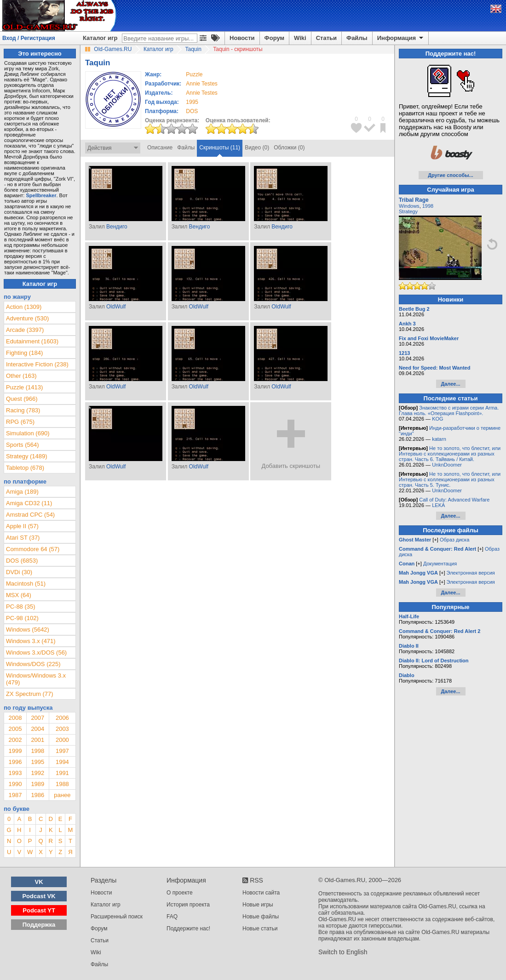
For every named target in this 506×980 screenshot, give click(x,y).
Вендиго (117, 227)
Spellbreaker (41, 195)
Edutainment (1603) (32, 341)
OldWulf (116, 307)
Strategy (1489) (27, 456)
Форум (274, 38)
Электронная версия (471, 573)
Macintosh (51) (26, 584)
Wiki (300, 38)
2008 (15, 718)
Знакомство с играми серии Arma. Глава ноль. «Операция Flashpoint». (449, 410)
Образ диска (454, 540)
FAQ (172, 917)
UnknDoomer (447, 465)
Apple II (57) (22, 526)
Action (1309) (24, 307)
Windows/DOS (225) (33, 664)
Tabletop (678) (25, 468)
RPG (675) (20, 422)
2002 (15, 740)
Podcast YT (39, 910)
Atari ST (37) (23, 538)
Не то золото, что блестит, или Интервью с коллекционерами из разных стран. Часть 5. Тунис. (450, 479)
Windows (409, 206)
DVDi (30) (19, 572)
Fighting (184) (24, 353)
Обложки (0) (289, 148)
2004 (37, 729)
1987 (15, 795)
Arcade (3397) (25, 330)
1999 (15, 751)
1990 (15, 784)
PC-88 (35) (21, 607)
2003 (62, 729)
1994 (62, 762)
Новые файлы (261, 917)
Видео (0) (257, 148)
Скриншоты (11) (220, 148)
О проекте (180, 893)
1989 (37, 784)
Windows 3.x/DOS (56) (36, 652)
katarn (439, 439)
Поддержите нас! (188, 929)
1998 (37, 751)
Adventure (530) (27, 318)
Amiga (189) (22, 492)
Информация (401, 38)
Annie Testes (202, 84)
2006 (62, 718)
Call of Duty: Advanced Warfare (454, 500)
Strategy (408, 211)
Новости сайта (261, 893)
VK (39, 882)
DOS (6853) (22, 561)
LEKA (438, 505)
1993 (15, 773)
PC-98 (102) (22, 618)
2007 (37, 718)
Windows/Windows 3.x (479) (36, 679)
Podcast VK (39, 896)
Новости (242, 38)
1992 (37, 773)
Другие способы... (451, 175)
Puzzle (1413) (24, 387)
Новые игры (258, 905)
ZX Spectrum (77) (30, 694)
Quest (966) (22, 399)
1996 (15, 762)
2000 (62, 740)
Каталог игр (100, 38)
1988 (62, 784)
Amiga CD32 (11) (29, 503)
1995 (192, 102)
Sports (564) (23, 445)
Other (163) (21, 376)
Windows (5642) (28, 630)
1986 (37, 795)
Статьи (326, 38)
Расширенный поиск (117, 917)
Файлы (357, 38)
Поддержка (39, 925)
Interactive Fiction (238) (37, 364)
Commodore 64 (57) (33, 549)
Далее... (450, 384)
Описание (160, 148)
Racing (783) (23, 410)
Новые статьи (260, 929)
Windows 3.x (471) (31, 641)
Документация (440, 564)
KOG (437, 419)
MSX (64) (19, 595)
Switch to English (343, 952)
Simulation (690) (28, 433)
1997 (62, 751)
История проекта (188, 905)
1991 (62, 773)
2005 (15, 729)
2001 (37, 740)
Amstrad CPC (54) (30, 515)
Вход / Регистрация (29, 38)
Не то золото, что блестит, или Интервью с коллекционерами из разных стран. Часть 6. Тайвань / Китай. (450, 454)
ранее (62, 795)
